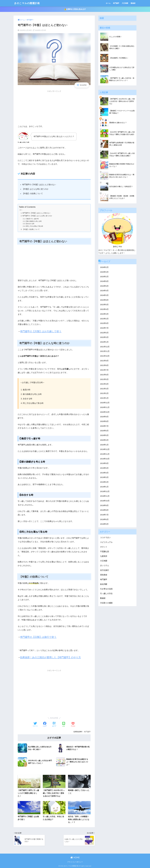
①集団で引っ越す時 (32, 219)
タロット (104, 547)
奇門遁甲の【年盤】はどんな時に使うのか (37, 216)
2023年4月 (104, 309)
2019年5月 (104, 468)
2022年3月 (104, 337)
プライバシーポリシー (75, 862)
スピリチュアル (106, 542)
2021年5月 (104, 379)
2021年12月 (105, 347)
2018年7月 (104, 515)
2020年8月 (104, 421)
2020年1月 (104, 445)
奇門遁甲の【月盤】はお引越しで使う (41, 331)
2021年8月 (104, 365)
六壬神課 (125, 3)
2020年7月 (104, 426)
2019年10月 (105, 459)
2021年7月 (104, 370)
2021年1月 (104, 398)
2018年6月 (104, 519)
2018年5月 (104, 524)
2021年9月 (104, 361)
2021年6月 (104, 375)
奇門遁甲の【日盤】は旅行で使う (38, 637)
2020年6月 (104, 431)
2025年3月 (104, 272)
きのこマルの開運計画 (27, 3)
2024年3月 (104, 295)
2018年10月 (105, 501)
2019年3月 (104, 477)
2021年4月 (104, 384)
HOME (75, 858)
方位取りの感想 (106, 603)
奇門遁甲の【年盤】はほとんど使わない (36, 213)
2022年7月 (104, 328)
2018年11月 (105, 496)
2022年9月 (104, 323)
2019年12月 (105, 449)
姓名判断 (104, 584)
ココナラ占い (105, 538)
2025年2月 (104, 277)
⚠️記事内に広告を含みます (75, 9)
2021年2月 (104, 393)
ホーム (108, 3)
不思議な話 (105, 552)
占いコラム (105, 566)
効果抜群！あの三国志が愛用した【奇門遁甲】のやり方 (50, 657)
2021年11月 (105, 351)
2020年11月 (105, 407)
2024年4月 (104, 291)
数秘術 (133, 3)
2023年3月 (104, 314)
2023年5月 (104, 305)
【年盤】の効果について (31, 229)
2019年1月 (104, 487)
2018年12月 (105, 492)
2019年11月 (105, 454)
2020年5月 (104, 435)
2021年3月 (104, 389)
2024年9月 (104, 281)
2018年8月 (104, 510)
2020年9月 (104, 417)
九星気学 (104, 556)
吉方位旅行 (105, 570)
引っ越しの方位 (106, 594)
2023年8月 (104, 300)
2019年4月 (104, 473)
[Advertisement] (54, 108)
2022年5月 (104, 333)
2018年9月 (104, 505)
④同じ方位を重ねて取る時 (34, 226)
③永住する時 (30, 224)
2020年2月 (104, 440)
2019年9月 (104, 463)
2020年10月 (105, 412)
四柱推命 (104, 575)
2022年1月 (104, 342)
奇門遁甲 (116, 3)
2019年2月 (104, 482)
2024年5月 (104, 286)
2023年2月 (104, 319)
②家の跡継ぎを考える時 (34, 221)
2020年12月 (105, 403)
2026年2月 (104, 267)
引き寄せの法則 (106, 589)
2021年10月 (105, 356)
